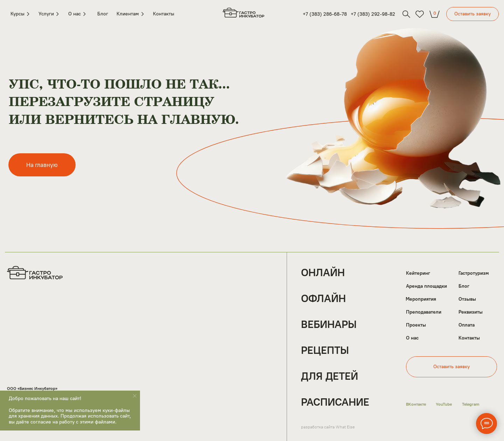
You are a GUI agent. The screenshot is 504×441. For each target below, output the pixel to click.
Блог (103, 14)
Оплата (467, 325)
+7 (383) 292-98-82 (373, 14)
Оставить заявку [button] (472, 14)
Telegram (471, 404)
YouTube (444, 404)
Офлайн (323, 298)
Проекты (416, 325)
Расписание (335, 402)
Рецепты (325, 350)
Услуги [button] (49, 14)
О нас (412, 338)
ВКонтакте (416, 404)
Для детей (330, 376)
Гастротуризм (474, 273)
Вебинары (329, 324)
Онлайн (323, 272)
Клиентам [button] (130, 14)
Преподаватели (424, 312)
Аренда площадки (426, 286)
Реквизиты (471, 312)
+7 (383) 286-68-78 (325, 14)
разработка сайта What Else (328, 427)
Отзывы (467, 299)
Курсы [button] (20, 14)
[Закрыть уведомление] (135, 396)
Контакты (164, 14)
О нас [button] (78, 14)
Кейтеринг (418, 273)
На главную (42, 165)
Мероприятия (421, 299)
